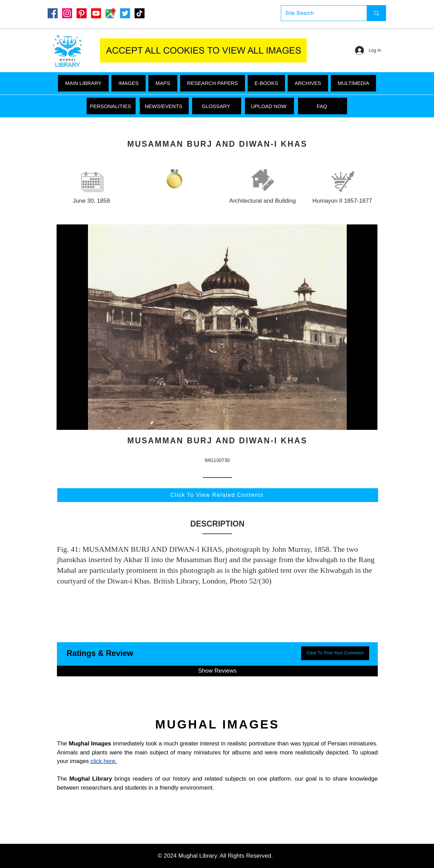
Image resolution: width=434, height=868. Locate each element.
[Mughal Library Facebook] (53, 13)
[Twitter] (125, 13)
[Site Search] (319, 13)
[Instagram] (67, 13)
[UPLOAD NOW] (269, 106)
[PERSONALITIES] (111, 106)
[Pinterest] (82, 13)
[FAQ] (323, 106)
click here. (104, 761)
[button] (353, 83)
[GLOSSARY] (217, 106)
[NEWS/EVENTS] (164, 106)
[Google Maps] (111, 13)
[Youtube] (96, 13)
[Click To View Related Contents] (218, 495)
